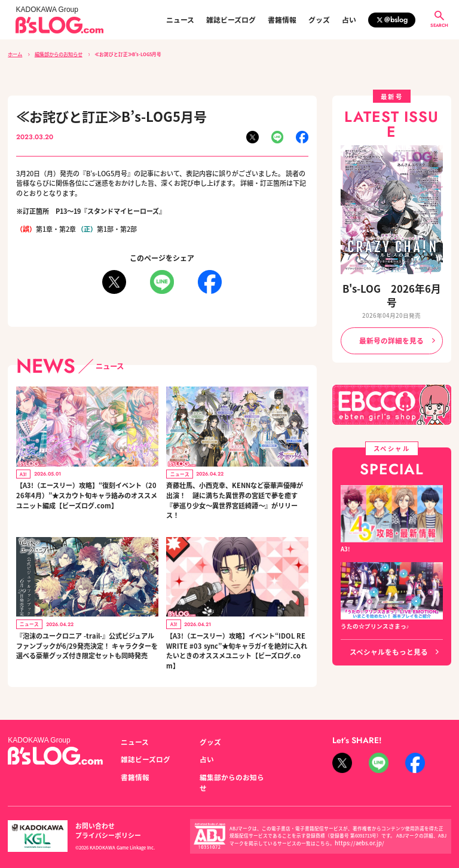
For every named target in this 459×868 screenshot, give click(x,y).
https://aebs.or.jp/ (354, 825)
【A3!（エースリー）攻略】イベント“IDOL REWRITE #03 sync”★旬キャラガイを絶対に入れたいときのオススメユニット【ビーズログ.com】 (236, 649)
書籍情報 (282, 20)
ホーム (15, 53)
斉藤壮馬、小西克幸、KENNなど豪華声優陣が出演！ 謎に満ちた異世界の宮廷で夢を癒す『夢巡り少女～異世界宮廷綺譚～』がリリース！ (235, 499)
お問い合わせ (91, 812)
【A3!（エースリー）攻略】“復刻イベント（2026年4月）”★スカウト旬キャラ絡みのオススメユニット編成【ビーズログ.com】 (86, 494)
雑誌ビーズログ (231, 20)
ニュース (180, 20)
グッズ (319, 20)
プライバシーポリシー (151, 812)
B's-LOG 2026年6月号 (391, 287)
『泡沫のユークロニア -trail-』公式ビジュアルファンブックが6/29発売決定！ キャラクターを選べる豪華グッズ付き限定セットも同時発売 (86, 644)
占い (349, 20)
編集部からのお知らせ (57, 53)
